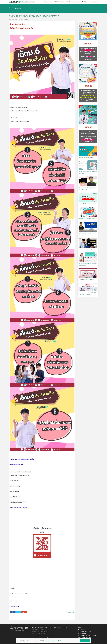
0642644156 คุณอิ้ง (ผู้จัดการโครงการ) (88, 635)
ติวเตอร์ (66, 2)
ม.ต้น (54, 2)
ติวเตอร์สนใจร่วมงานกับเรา (85, 637)
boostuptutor (83, 633)
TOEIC (57, 2)
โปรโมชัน (46, 2)
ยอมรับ (85, 641)
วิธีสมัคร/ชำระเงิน (57, 627)
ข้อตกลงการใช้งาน (46, 638)
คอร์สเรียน (34, 627)
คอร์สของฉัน (78, 2)
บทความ (17, 8)
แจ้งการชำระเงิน (72, 2)
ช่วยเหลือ (96, 2)
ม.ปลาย (50, 2)
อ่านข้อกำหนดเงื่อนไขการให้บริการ (54, 641)
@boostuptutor (83, 629)
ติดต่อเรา (65, 627)
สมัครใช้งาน (91, 2)
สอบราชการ (61, 2)
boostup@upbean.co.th (85, 631)
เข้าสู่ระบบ (86, 2)
